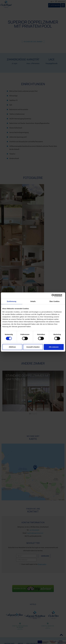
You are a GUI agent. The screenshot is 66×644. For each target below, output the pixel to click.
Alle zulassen (54, 347)
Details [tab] (33, 301)
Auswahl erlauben (33, 347)
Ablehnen (12, 347)
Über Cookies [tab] (55, 301)
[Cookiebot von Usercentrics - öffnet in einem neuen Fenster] (55, 295)
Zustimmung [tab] (12, 301)
